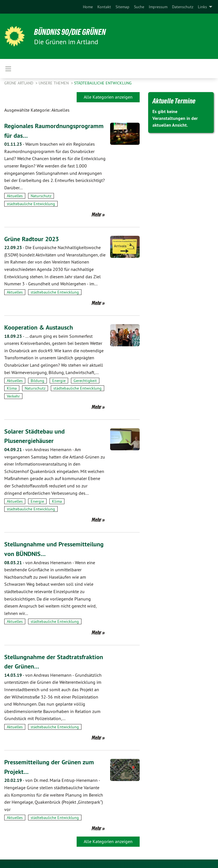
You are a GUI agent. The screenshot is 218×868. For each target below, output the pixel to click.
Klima (12, 388)
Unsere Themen (54, 83)
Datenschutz (183, 7)
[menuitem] (88, 7)
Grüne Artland (19, 83)
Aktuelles (15, 196)
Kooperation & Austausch (41, 327)
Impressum (158, 7)
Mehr (97, 215)
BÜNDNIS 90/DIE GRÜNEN (74, 32)
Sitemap (122, 7)
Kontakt (104, 7)
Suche (139, 7)
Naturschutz (41, 196)
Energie (59, 381)
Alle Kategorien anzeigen (108, 97)
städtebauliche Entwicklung (103, 83)
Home (88, 7)
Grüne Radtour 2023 (34, 239)
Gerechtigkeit (85, 381)
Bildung (37, 381)
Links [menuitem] (202, 7)
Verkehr (13, 396)
